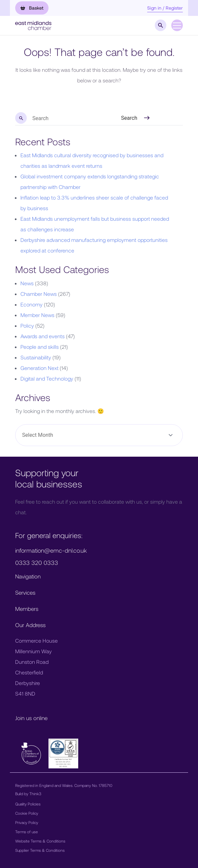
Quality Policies (28, 804)
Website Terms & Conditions (40, 841)
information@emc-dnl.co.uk (51, 550)
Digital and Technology (47, 378)
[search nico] (54, 118)
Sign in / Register (165, 8)
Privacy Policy (27, 822)
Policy (27, 325)
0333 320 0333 (37, 563)
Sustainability (36, 357)
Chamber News (39, 294)
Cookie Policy (27, 813)
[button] (33, 25)
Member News (37, 315)
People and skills (40, 347)
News (27, 283)
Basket (32, 8)
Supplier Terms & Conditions (40, 850)
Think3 (35, 794)
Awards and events (43, 336)
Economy (32, 304)
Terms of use (27, 832)
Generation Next (39, 368)
